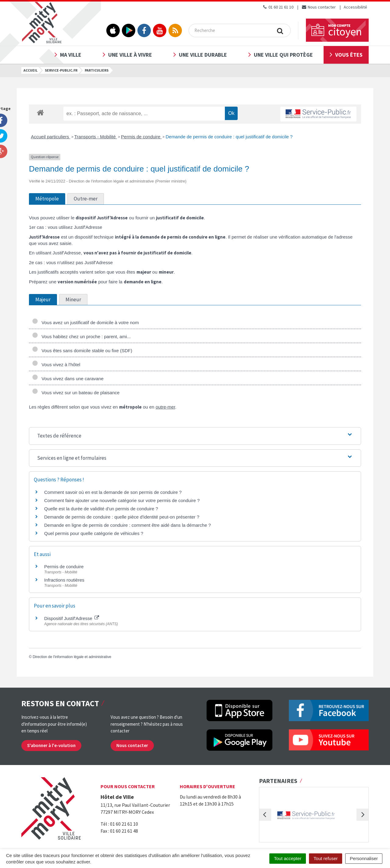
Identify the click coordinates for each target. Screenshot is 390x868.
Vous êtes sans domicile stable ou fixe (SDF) (82, 351)
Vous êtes (349, 55)
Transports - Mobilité (96, 137)
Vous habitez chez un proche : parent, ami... (81, 337)
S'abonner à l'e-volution (51, 745)
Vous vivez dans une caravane (68, 379)
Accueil (30, 70)
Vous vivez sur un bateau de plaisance (76, 393)
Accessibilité (355, 7)
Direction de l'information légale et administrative (72, 657)
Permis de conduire (141, 137)
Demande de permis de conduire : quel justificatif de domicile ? (229, 137)
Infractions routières (64, 580)
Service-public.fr (61, 70)
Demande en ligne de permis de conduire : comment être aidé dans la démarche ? (128, 525)
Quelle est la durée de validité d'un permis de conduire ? (101, 509)
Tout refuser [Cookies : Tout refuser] (326, 858)
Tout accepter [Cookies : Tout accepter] (288, 858)
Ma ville (71, 55)
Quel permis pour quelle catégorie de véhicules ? (94, 533)
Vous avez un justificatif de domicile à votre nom (85, 322)
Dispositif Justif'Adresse (72, 618)
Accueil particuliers (51, 137)
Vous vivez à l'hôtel (56, 365)
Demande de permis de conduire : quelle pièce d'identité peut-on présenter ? (122, 517)
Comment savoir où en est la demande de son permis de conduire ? (113, 492)
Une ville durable (203, 55)
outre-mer (165, 407)
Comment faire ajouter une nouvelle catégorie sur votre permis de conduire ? (122, 500)
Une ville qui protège (283, 55)
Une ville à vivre (130, 55)
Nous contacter (319, 7)
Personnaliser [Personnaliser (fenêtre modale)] (364, 858)
